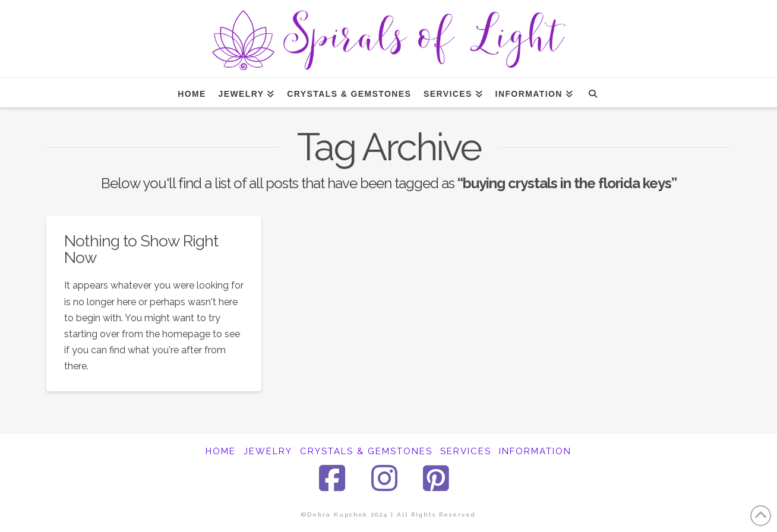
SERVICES (466, 451)
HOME (221, 451)
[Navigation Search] (593, 93)
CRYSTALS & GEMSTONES (366, 451)
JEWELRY (268, 451)
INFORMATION (535, 451)
